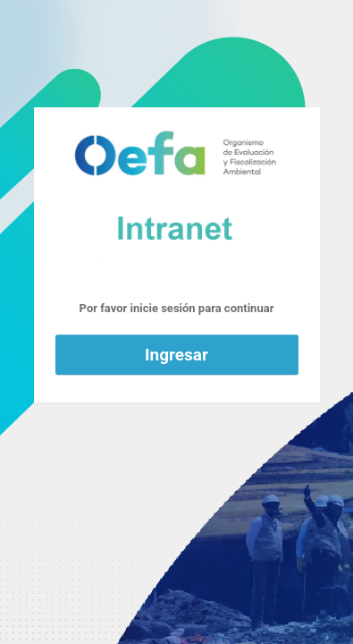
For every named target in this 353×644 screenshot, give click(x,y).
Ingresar (176, 355)
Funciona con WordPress (177, 192)
